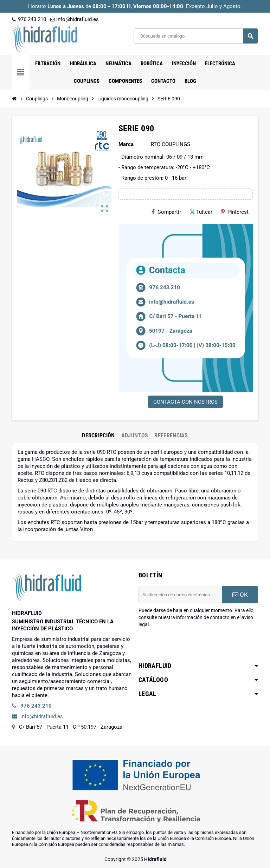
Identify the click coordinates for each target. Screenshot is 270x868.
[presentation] (192, 646)
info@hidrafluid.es (75, 19)
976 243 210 (29, 19)
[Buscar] (196, 36)
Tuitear (201, 212)
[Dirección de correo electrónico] (180, 595)
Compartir (166, 212)
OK (240, 595)
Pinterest (235, 212)
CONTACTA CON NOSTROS (185, 402)
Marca (126, 144)
